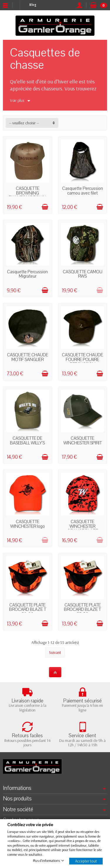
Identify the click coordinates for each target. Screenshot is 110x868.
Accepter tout (86, 861)
